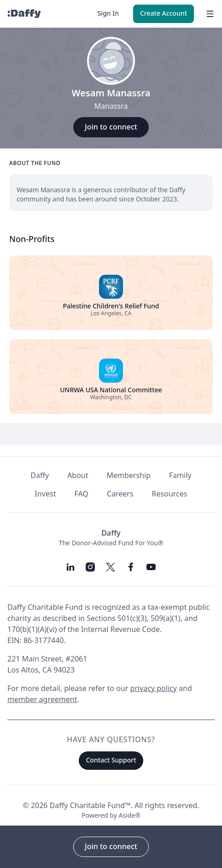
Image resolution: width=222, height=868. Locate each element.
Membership (129, 475)
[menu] (208, 14)
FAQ (81, 494)
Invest (46, 494)
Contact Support (111, 760)
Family (180, 475)
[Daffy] (24, 14)
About (78, 475)
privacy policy (154, 688)
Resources (170, 494)
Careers (120, 494)
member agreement (42, 699)
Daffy (40, 475)
